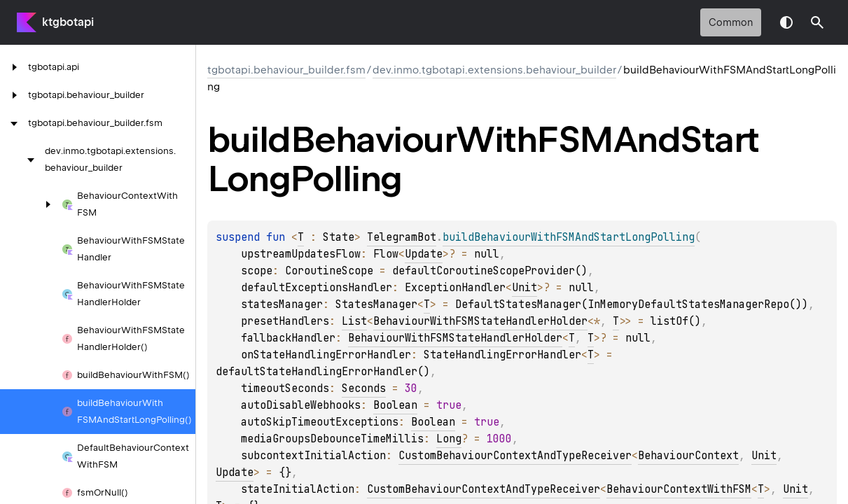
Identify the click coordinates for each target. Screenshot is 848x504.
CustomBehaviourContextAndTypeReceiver (515, 456)
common (731, 22)
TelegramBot (402, 237)
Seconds (364, 388)
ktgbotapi (68, 22)
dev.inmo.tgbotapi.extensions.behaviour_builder (494, 70)
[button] (817, 22)
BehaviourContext (688, 456)
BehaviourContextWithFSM (679, 489)
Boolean (395, 405)
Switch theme (786, 22)
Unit (524, 288)
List (354, 321)
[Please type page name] (817, 22)
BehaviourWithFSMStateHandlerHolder (480, 321)
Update (424, 254)
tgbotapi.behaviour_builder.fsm (286, 70)
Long (449, 439)
